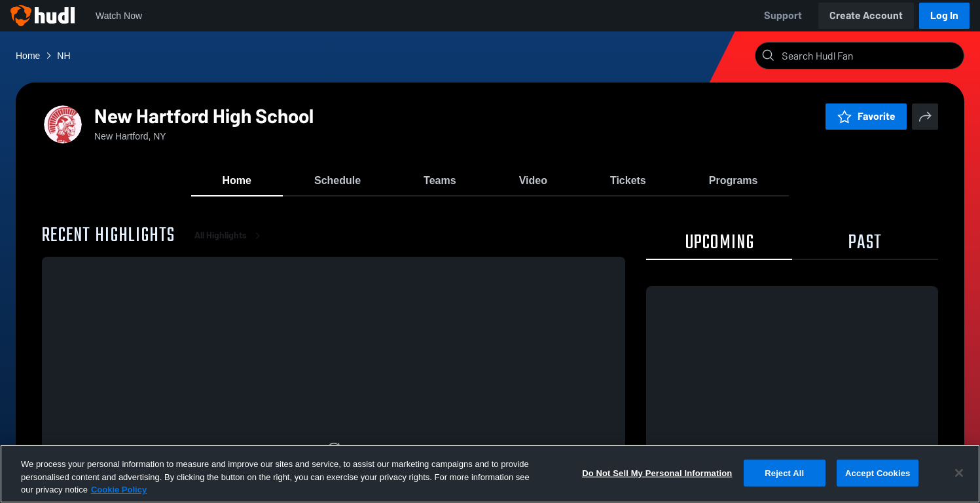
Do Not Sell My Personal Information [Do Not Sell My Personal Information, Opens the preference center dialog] (657, 473)
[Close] (959, 473)
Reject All (784, 473)
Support (783, 15)
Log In (944, 15)
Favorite (866, 116)
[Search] (870, 56)
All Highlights (230, 235)
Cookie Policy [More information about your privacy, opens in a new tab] (119, 490)
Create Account (866, 15)
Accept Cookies (878, 473)
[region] (490, 474)
